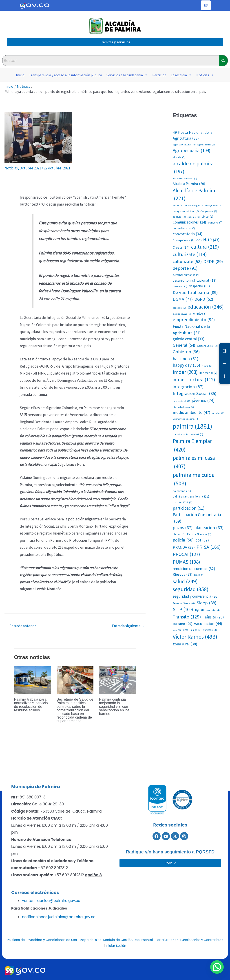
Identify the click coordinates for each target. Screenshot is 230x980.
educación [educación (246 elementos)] (206, 307)
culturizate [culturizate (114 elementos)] (190, 254)
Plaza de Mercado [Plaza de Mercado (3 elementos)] (199, 534)
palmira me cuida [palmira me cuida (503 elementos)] (194, 480)
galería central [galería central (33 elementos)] (189, 339)
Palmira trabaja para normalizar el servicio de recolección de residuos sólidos (31, 705)
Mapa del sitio (91, 940)
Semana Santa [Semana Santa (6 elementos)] (184, 603)
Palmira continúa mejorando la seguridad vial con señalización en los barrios (114, 707)
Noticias (205, 75)
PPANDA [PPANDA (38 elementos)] (184, 547)
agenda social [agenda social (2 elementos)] (206, 145)
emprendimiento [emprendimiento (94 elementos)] (194, 320)
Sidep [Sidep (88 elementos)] (206, 603)
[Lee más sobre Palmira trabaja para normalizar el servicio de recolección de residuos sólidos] (33, 680)
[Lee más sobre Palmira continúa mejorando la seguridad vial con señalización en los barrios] (117, 680)
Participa (159, 75)
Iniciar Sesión (116, 946)
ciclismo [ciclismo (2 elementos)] (194, 217)
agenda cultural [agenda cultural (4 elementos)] (184, 145)
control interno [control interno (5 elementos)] (184, 228)
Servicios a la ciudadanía (127, 75)
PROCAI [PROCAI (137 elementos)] (186, 554)
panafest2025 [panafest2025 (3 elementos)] (182, 503)
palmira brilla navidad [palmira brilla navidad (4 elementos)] (188, 434)
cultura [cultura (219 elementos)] (205, 247)
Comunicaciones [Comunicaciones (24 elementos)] (189, 222)
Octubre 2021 (30, 168)
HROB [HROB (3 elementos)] (207, 366)
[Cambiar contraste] (225, 351)
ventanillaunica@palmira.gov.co (51, 901)
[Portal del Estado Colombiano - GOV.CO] (35, 5)
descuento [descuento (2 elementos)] (180, 287)
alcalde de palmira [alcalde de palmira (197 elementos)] (193, 168)
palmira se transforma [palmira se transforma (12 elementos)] (191, 496)
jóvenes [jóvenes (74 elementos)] (203, 400)
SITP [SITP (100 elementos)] (183, 610)
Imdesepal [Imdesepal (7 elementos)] (208, 373)
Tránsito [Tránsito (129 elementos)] (187, 617)
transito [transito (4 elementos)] (213, 610)
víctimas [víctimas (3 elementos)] (210, 630)
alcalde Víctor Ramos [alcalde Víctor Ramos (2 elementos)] (185, 179)
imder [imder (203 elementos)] (185, 372)
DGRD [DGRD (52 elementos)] (204, 299)
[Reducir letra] (225, 364)
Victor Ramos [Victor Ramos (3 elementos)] (192, 630)
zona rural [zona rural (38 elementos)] (185, 644)
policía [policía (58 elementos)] (183, 540)
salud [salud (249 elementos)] (185, 581)
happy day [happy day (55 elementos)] (186, 365)
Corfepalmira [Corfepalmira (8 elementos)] (184, 240)
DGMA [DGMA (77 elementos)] (183, 299)
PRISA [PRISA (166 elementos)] (209, 547)
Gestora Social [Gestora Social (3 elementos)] (207, 346)
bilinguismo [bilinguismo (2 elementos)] (213, 206)
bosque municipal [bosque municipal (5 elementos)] (186, 211)
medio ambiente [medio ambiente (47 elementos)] (191, 412)
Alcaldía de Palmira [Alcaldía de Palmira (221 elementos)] (194, 195)
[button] (219, 972)
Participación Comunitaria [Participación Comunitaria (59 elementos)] (197, 518)
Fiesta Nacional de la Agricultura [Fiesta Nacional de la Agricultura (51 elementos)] (191, 330)
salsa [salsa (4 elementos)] (199, 575)
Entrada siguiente (128, 626)
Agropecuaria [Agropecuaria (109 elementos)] (192, 151)
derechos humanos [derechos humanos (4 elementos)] (186, 275)
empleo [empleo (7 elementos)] (200, 314)
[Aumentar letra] (225, 376)
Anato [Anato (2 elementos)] (178, 206)
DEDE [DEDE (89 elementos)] (213, 262)
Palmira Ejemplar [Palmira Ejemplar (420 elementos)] (192, 446)
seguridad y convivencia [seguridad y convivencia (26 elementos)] (196, 596)
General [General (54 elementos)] (184, 345)
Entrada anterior (20, 626)
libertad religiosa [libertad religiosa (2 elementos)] (183, 407)
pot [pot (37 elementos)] (202, 540)
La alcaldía (181, 75)
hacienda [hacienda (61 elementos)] (186, 359)
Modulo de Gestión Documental (128, 940)
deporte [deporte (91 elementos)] (185, 268)
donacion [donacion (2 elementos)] (179, 308)
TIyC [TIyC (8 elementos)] (200, 610)
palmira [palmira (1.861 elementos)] (192, 426)
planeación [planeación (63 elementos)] (209, 528)
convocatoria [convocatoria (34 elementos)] (188, 234)
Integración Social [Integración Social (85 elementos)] (195, 394)
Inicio (20, 75)
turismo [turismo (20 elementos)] (182, 624)
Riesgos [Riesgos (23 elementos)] (182, 574)
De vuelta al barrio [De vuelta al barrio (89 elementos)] (195, 293)
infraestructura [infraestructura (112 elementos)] (194, 380)
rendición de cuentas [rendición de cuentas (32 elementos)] (194, 569)
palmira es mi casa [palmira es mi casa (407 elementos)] (194, 462)
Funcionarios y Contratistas (202, 940)
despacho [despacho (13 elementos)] (199, 286)
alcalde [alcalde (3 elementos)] (179, 157)
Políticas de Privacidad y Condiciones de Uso (42, 940)
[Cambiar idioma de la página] (206, 5)
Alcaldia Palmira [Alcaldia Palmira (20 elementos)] (189, 184)
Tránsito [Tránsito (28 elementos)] (213, 617)
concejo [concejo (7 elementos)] (215, 223)
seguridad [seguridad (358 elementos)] (191, 589)
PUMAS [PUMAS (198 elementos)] (186, 562)
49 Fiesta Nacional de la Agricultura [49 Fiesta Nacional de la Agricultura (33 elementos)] (193, 136)
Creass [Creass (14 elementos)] (181, 247)
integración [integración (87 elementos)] (188, 387)
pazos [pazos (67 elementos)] (183, 528)
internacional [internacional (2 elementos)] (181, 401)
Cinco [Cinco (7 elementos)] (207, 217)
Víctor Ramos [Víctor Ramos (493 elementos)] (195, 637)
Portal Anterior (167, 940)
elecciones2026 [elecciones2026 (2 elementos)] (182, 314)
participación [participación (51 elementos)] (189, 508)
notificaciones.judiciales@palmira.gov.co (59, 917)
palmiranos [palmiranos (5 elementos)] (182, 491)
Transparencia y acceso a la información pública (65, 75)
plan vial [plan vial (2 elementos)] (179, 534)
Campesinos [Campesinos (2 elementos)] (209, 211)
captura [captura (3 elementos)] (179, 217)
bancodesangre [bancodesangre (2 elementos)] (194, 206)
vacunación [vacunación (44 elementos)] (208, 624)
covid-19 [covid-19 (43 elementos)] (208, 240)
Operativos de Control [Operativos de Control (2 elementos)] (186, 419)
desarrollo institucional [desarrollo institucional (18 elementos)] (195, 280)
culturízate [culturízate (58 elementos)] (187, 262)
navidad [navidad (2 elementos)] (218, 413)
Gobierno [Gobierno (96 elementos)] (186, 352)
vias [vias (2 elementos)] (177, 630)
